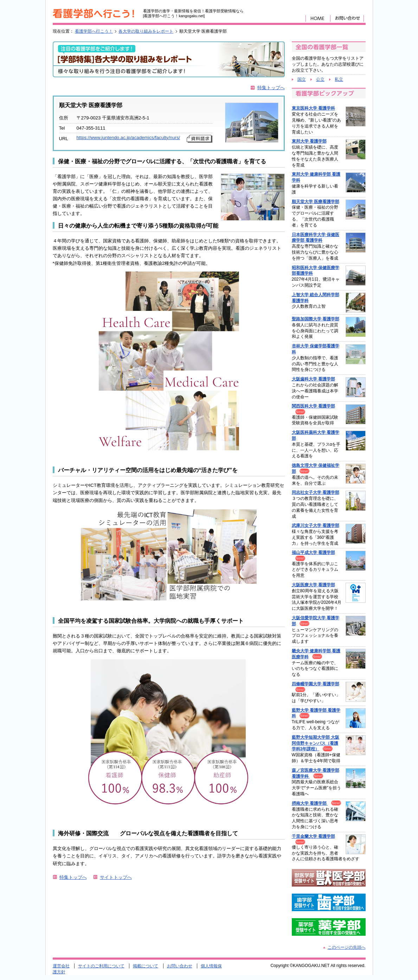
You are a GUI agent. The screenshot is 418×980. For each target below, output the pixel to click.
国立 (302, 79)
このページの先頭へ (347, 947)
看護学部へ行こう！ (94, 31)
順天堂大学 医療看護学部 (316, 202)
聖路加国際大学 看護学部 (316, 319)
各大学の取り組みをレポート (146, 31)
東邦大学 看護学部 (309, 141)
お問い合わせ (180, 966)
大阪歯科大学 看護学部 (313, 379)
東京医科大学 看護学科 (313, 108)
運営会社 (61, 966)
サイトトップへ (116, 877)
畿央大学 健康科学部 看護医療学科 (316, 654)
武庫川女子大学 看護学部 (316, 525)
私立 (339, 79)
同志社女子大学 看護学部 (316, 492)
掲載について (146, 966)
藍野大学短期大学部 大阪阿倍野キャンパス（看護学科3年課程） (316, 743)
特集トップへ (271, 88)
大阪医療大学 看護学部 (313, 585)
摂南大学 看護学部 (310, 803)
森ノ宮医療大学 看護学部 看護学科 (316, 773)
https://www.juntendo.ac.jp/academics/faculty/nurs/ (128, 138)
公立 (320, 79)
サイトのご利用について (101, 966)
